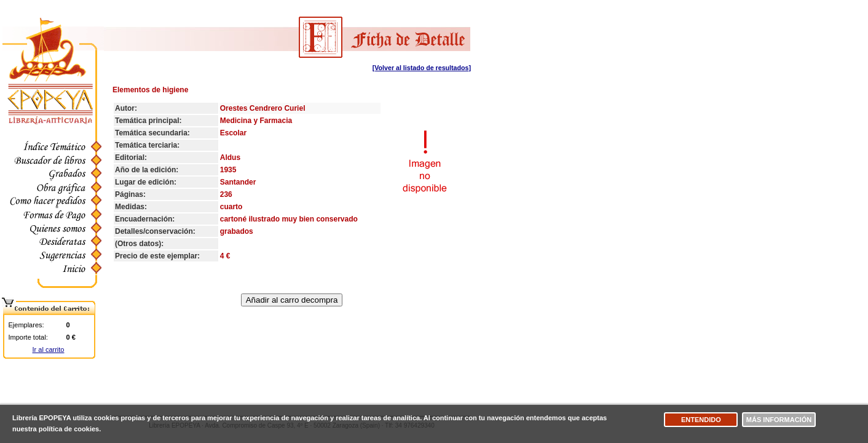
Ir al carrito (49, 349)
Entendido (701, 420)
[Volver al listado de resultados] (422, 68)
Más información (779, 420)
